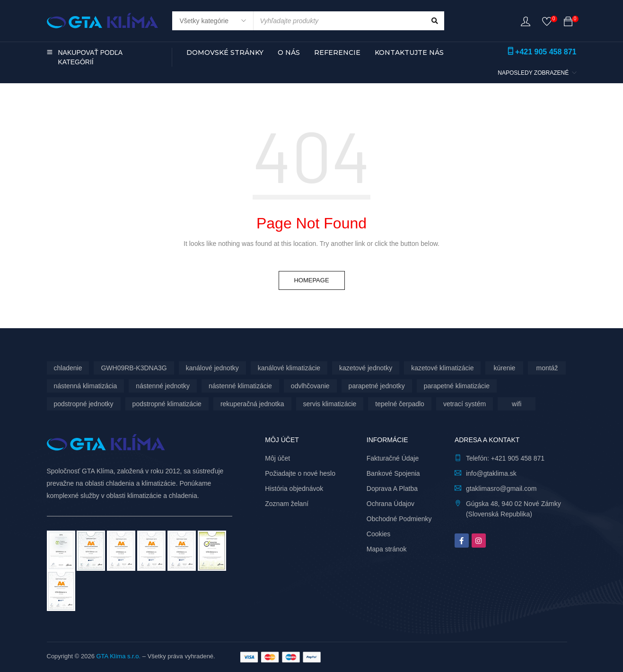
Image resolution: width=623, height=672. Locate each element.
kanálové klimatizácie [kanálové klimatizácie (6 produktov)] (289, 368)
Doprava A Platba (392, 489)
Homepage (311, 280)
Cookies (379, 534)
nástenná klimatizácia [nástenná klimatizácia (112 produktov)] (86, 386)
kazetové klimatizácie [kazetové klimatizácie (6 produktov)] (442, 368)
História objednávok (294, 489)
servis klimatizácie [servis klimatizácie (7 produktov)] (330, 404)
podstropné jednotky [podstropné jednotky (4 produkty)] (84, 404)
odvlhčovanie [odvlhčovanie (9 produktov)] (310, 386)
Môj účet (277, 458)
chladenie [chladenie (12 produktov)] (68, 368)
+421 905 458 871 (546, 52)
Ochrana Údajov (390, 504)
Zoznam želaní (287, 504)
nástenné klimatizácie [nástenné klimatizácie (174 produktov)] (240, 386)
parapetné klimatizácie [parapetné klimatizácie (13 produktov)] (457, 386)
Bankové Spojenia (393, 473)
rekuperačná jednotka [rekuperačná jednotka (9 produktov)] (252, 404)
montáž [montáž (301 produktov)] (547, 368)
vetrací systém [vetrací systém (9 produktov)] (465, 404)
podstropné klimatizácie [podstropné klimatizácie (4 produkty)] (167, 404)
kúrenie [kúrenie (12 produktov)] (504, 368)
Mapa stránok (387, 549)
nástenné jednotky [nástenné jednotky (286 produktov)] (163, 386)
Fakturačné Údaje (393, 458)
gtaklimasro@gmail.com (501, 489)
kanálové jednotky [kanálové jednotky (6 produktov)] (212, 368)
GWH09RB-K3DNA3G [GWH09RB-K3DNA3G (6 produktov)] (134, 368)
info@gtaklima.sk (491, 473)
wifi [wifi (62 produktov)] (517, 404)
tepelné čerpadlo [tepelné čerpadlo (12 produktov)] (400, 404)
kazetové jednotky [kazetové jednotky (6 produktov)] (366, 368)
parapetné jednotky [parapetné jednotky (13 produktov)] (377, 386)
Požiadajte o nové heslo (300, 473)
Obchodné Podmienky (399, 519)
